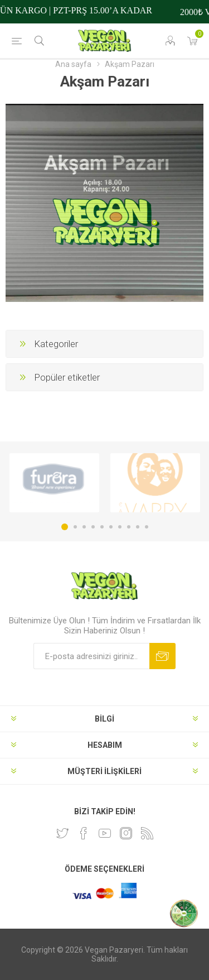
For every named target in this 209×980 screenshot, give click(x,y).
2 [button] (75, 527)
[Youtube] (105, 833)
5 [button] (102, 527)
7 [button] (120, 527)
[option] (54, 483)
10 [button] (147, 527)
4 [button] (93, 527)
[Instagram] (126, 833)
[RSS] (147, 833)
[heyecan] (62, 833)
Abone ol (162, 656)
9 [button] (138, 527)
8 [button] (129, 527)
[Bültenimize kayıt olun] (91, 656)
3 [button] (84, 527)
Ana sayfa (73, 64)
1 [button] (65, 527)
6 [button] (111, 527)
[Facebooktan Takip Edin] (84, 833)
